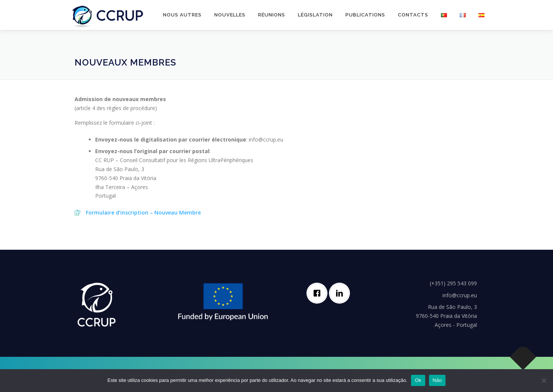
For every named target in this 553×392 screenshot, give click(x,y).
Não (437, 380)
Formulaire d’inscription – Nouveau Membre (143, 212)
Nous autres (182, 15)
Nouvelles (230, 15)
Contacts (413, 15)
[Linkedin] (341, 293)
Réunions (272, 15)
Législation (315, 15)
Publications (365, 15)
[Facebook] (319, 293)
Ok (418, 380)
